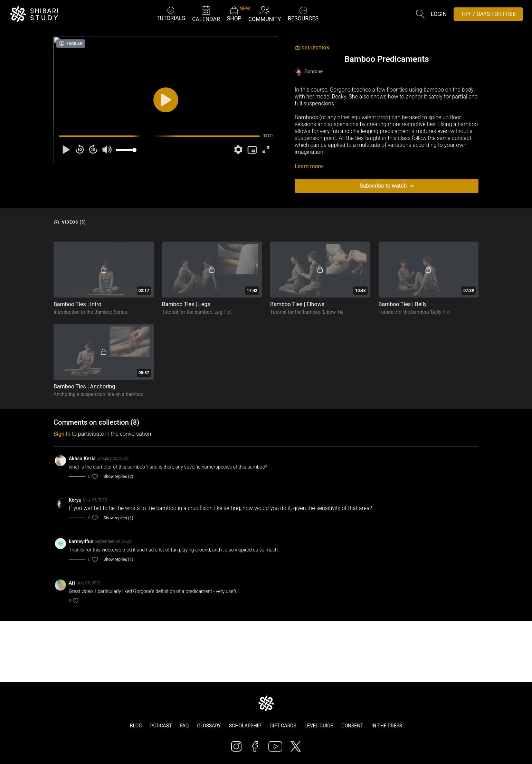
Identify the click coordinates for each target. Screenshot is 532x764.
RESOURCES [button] (303, 13)
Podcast (161, 726)
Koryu (75, 500)
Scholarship (245, 726)
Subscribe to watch (388, 186)
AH (72, 583)
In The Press (387, 726)
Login (439, 14)
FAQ (184, 726)
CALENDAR (206, 14)
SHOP (234, 14)
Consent (352, 726)
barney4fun (81, 541)
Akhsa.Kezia (82, 459)
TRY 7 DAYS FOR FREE (488, 14)
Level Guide (319, 726)
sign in (62, 434)
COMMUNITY (265, 14)
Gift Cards (283, 726)
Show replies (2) (118, 477)
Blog (136, 726)
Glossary (209, 726)
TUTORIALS (171, 14)
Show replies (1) (118, 518)
